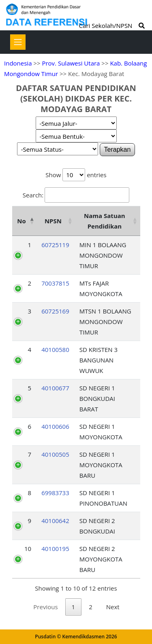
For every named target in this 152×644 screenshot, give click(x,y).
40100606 (55, 426)
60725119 (55, 245)
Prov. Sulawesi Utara (71, 63)
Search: (76, 195)
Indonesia (18, 63)
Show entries (76, 175)
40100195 (55, 549)
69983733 (55, 493)
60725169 (55, 311)
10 (28, 549)
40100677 (55, 388)
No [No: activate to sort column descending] (21, 221)
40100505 (55, 454)
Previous (45, 607)
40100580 (55, 350)
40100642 (55, 521)
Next (113, 607)
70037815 (55, 283)
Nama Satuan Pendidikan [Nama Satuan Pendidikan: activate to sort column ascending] (105, 221)
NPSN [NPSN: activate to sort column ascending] (53, 221)
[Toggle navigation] (18, 42)
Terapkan (118, 149)
